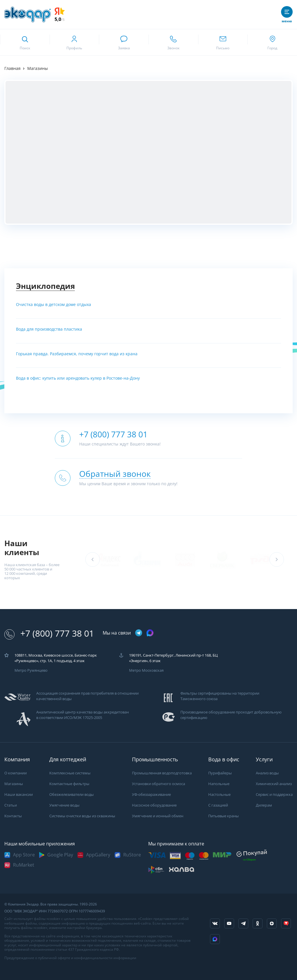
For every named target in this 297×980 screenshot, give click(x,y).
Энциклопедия (45, 286)
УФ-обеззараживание (151, 795)
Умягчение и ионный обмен (158, 816)
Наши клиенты (22, 548)
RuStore (132, 855)
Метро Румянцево (31, 670)
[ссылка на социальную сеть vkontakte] (215, 923)
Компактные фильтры (69, 784)
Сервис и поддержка (274, 795)
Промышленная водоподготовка (162, 773)
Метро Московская (146, 670)
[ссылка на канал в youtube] (229, 923)
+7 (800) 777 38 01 (49, 634)
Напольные (219, 784)
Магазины (14, 784)
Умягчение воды (64, 805)
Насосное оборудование (154, 805)
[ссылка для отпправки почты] (223, 42)
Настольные (219, 795)
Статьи (11, 805)
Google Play (60, 855)
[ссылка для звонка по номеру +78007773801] (173, 42)
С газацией (218, 805)
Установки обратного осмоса (159, 784)
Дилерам (264, 805)
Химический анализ (274, 784)
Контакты (13, 816)
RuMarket (24, 865)
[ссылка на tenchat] (286, 923)
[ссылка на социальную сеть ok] (258, 923)
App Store (24, 855)
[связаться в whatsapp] (124, 42)
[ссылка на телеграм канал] (139, 633)
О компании (16, 773)
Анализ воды (267, 773)
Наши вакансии (19, 795)
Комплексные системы (70, 773)
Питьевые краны (223, 816)
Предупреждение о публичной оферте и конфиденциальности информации (70, 958)
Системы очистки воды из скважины (82, 816)
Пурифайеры (220, 773)
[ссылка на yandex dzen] (272, 923)
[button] (277, 559)
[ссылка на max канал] (150, 633)
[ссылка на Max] (215, 939)
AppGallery (98, 855)
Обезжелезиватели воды (71, 795)
